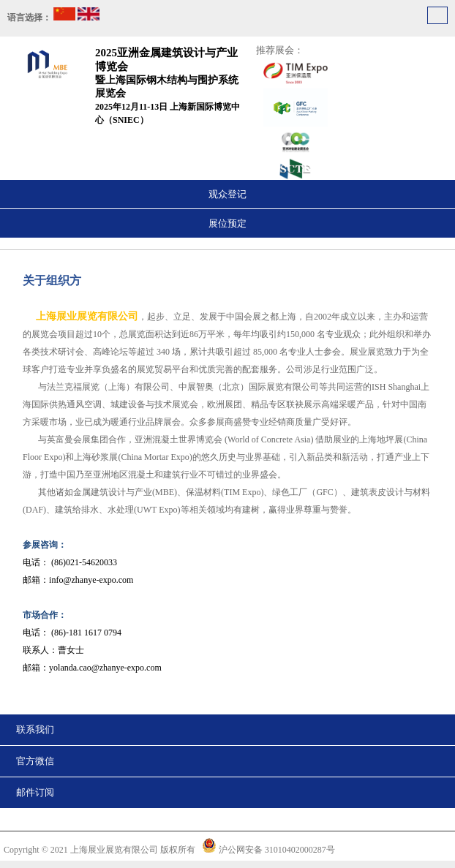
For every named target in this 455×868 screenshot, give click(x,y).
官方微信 (35, 761)
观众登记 (227, 194)
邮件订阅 (35, 792)
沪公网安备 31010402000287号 (277, 850)
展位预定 (227, 223)
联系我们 (35, 729)
